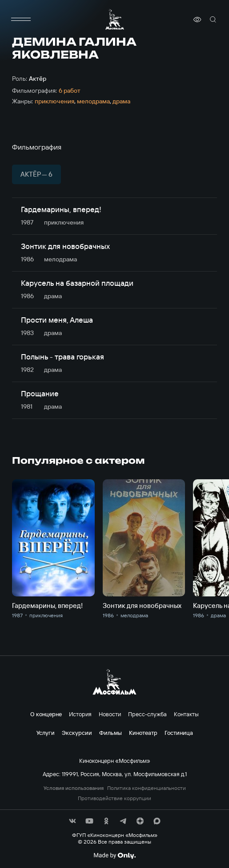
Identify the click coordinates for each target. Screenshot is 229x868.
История (80, 714)
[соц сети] (72, 821)
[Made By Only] (114, 856)
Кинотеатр (143, 733)
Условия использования (74, 788)
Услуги (46, 733)
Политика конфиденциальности (147, 788)
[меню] (21, 20)
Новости (110, 714)
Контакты (186, 714)
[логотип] (115, 19)
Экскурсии (77, 733)
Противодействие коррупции (114, 798)
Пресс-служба (147, 714)
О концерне (46, 714)
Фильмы (110, 733)
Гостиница (179, 733)
